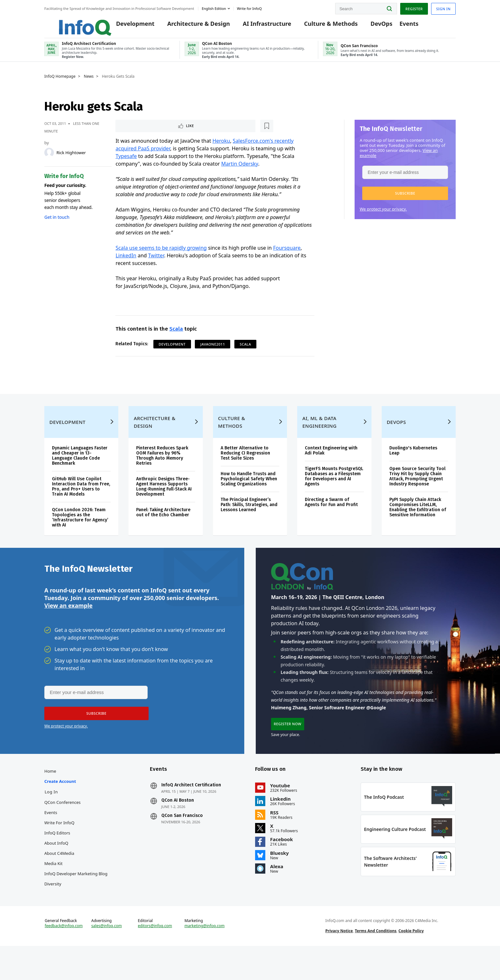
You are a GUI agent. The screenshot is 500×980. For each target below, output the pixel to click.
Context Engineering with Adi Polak (331, 468)
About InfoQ (56, 868)
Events (400, 26)
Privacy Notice (339, 962)
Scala (176, 335)
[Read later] (153, 132)
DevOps (373, 26)
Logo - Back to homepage (71, 23)
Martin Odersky (240, 170)
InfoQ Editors (57, 858)
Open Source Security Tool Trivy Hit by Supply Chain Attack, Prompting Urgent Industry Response (417, 494)
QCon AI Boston (178, 825)
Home (50, 796)
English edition (214, 7)
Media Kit (53, 888)
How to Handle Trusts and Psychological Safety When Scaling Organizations (249, 497)
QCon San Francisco (182, 841)
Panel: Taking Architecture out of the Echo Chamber (163, 530)
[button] (405, 199)
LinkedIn (126, 262)
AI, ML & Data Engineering (319, 440)
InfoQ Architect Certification (191, 810)
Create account (60, 806)
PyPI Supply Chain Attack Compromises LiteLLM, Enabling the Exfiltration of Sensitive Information (418, 525)
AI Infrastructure (258, 26)
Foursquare (287, 254)
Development (126, 26)
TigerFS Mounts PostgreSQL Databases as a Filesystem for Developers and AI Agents (334, 494)
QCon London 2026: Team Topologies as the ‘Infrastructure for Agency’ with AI (80, 535)
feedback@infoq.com (64, 957)
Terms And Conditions (376, 962)
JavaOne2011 (213, 351)
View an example (68, 626)
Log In (51, 817)
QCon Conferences (62, 827)
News (89, 82)
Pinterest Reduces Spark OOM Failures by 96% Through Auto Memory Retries (162, 473)
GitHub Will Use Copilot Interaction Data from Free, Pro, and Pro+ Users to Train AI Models (81, 504)
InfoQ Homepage (60, 82)
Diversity (53, 909)
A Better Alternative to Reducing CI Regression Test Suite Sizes (245, 471)
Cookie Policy (411, 962)
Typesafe (126, 162)
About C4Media (59, 878)
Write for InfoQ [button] (249, 7)
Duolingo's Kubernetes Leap (413, 468)
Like (132, 132)
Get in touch (57, 222)
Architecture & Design (190, 26)
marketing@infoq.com (204, 957)
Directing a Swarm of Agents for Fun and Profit (331, 520)
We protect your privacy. (383, 214)
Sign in (443, 7)
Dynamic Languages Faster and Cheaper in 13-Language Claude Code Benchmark (80, 473)
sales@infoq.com (107, 957)
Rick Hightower (71, 158)
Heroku (221, 147)
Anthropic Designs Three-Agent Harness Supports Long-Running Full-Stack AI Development (164, 504)
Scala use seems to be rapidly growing (161, 254)
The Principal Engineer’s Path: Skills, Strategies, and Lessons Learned (249, 522)
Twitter (156, 262)
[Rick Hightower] (49, 158)
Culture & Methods (322, 26)
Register (414, 7)
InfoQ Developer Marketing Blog (76, 898)
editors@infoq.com (155, 957)
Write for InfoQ (59, 848)
